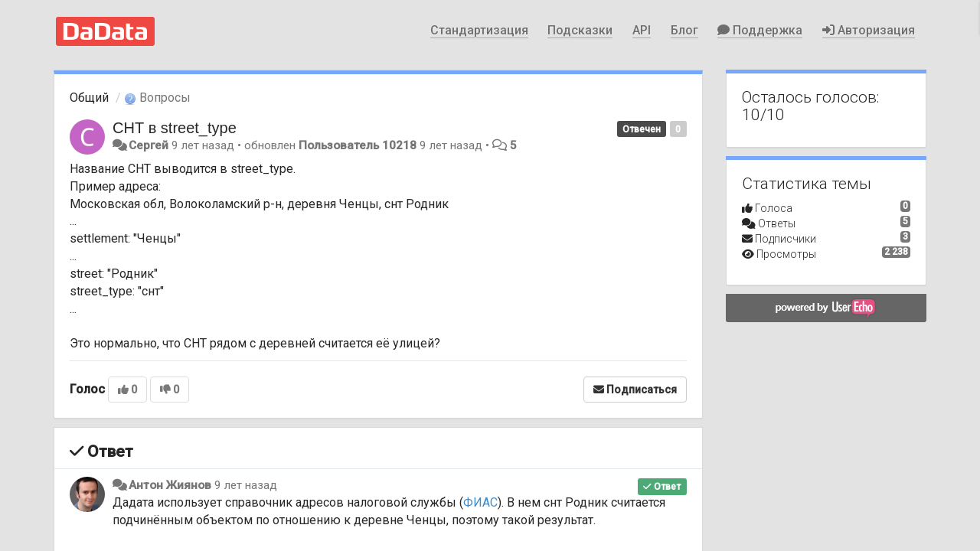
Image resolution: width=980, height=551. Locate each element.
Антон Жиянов (170, 485)
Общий (89, 98)
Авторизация (869, 30)
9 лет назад (246, 485)
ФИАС (480, 502)
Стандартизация (479, 30)
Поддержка (760, 30)
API (642, 30)
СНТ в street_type (175, 128)
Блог (684, 30)
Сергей (149, 145)
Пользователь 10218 (358, 145)
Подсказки (580, 30)
